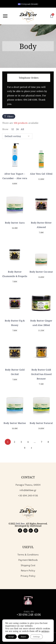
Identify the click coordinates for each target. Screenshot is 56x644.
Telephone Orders (29, 78)
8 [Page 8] (48, 442)
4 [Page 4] (28, 442)
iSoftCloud (36, 526)
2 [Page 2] (14, 442)
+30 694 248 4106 (29, 615)
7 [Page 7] (42, 442)
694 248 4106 (30, 100)
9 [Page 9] (25, 448)
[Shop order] (17, 136)
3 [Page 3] (21, 442)
